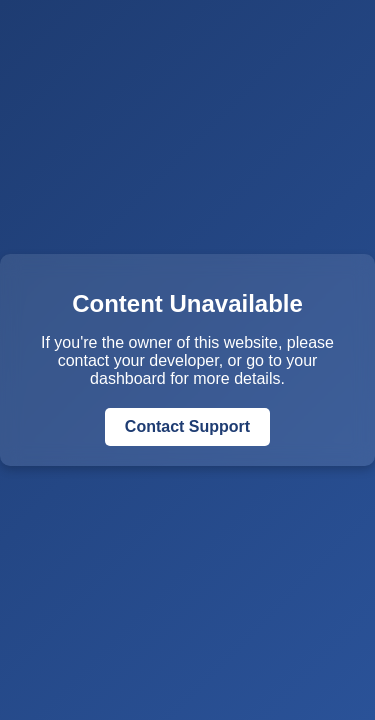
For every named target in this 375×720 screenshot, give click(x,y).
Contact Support (187, 426)
